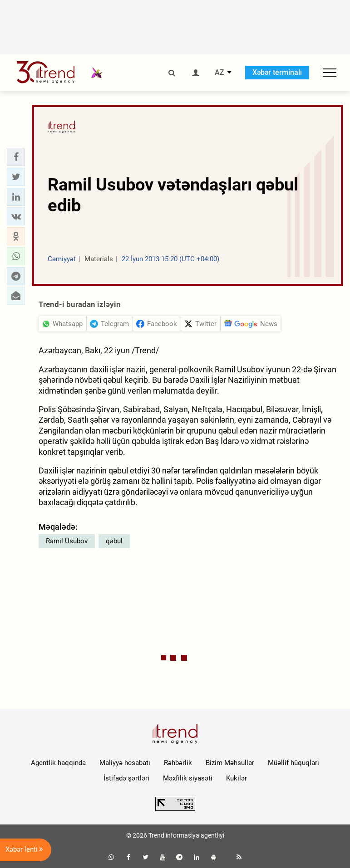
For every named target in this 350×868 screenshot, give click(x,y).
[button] (16, 157)
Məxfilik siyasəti (188, 778)
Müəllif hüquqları (293, 763)
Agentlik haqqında (58, 763)
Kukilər (237, 778)
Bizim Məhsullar (230, 763)
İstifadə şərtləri (126, 778)
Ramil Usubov (67, 541)
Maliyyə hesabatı (125, 763)
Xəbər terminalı (277, 72)
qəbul (114, 541)
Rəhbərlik (178, 763)
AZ (219, 73)
